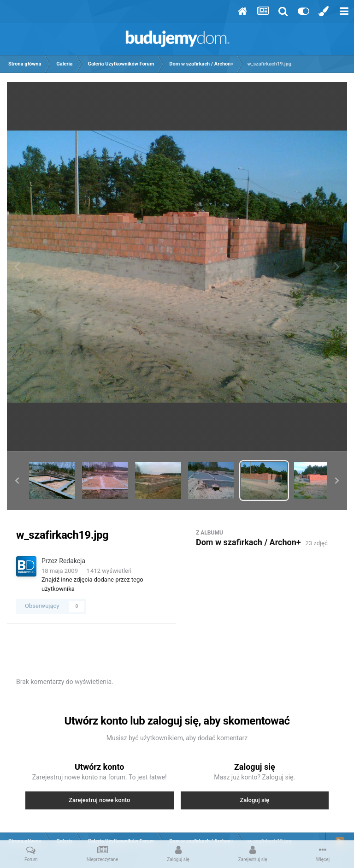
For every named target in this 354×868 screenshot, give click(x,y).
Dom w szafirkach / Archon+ (248, 542)
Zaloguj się (254, 800)
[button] (17, 481)
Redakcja (72, 561)
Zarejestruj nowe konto (99, 800)
